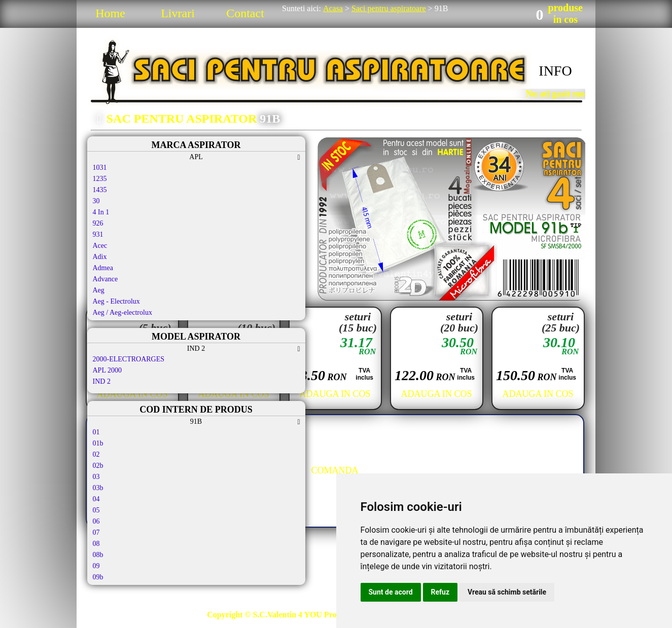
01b (98, 443)
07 (96, 532)
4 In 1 (101, 212)
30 (96, 201)
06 (96, 521)
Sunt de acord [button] (391, 592)
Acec (100, 246)
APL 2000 (107, 370)
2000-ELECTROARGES (129, 359)
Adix (100, 257)
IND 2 (102, 381)
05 (96, 510)
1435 (100, 190)
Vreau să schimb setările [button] (507, 592)
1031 (100, 168)
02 (96, 454)
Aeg (99, 290)
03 (96, 477)
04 (96, 499)
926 (98, 223)
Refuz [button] (440, 592)
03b (98, 488)
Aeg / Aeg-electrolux (122, 312)
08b (98, 555)
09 (96, 566)
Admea (103, 268)
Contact (245, 13)
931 (98, 234)
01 (96, 432)
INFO (555, 71)
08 (96, 544)
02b (98, 466)
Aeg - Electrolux (116, 301)
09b (98, 577)
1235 (100, 179)
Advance (105, 279)
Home (110, 13)
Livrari (178, 13)
